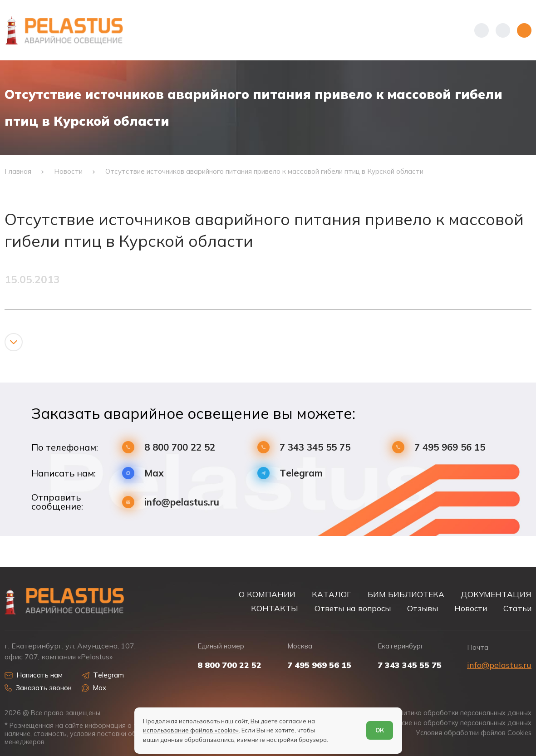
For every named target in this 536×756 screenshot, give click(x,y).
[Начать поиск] (503, 30)
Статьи (517, 608)
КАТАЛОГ (332, 594)
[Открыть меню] (524, 30)
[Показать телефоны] (482, 30)
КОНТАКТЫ (275, 608)
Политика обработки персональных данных (461, 713)
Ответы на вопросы (353, 608)
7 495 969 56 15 (450, 447)
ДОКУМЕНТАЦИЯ (496, 594)
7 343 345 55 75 (315, 447)
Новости (471, 608)
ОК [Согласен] (380, 730)
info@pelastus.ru (182, 502)
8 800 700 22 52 (180, 447)
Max (154, 473)
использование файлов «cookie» (191, 730)
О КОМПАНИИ (267, 594)
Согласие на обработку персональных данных (457, 723)
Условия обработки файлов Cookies (474, 733)
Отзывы (423, 608)
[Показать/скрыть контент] (14, 342)
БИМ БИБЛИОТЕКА (406, 594)
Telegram (301, 473)
